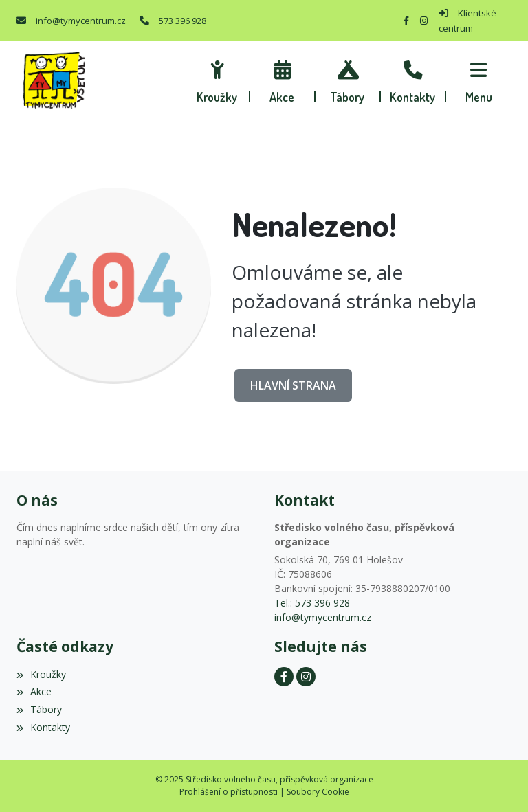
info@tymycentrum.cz (81, 21)
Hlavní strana (293, 385)
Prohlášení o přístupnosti (229, 792)
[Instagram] (424, 21)
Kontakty (43, 727)
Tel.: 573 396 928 (312, 603)
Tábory (39, 709)
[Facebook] (406, 21)
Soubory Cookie (318, 792)
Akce (34, 691)
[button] (479, 80)
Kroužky (41, 674)
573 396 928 (183, 21)
